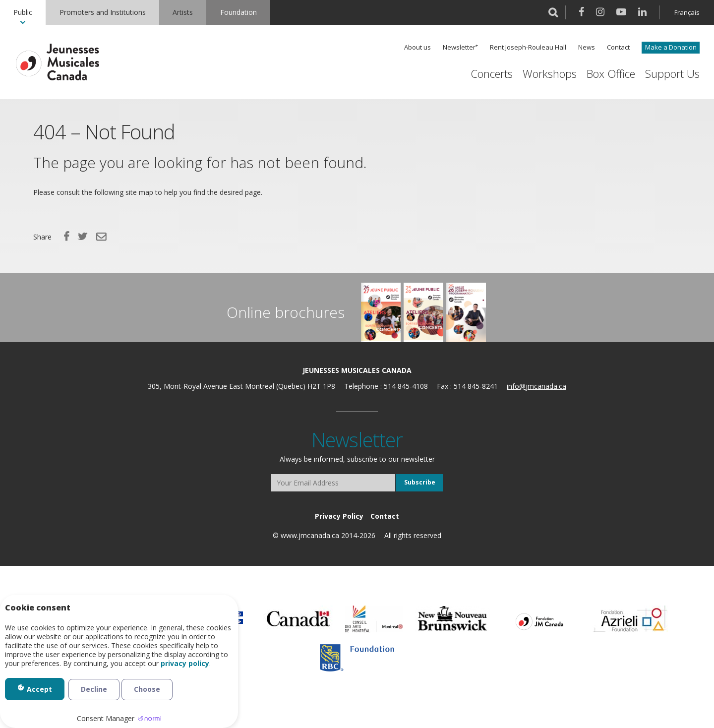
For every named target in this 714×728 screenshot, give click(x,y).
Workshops (550, 74)
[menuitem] (23, 12)
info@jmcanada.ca (536, 386)
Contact (618, 47)
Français (687, 12)
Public (23, 12)
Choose (147, 689)
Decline (94, 689)
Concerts (492, 74)
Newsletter (459, 47)
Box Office (611, 74)
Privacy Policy (339, 516)
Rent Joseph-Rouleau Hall (528, 47)
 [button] (553, 12)
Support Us (672, 74)
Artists (183, 12)
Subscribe (420, 482)
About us (417, 47)
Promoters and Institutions (103, 12)
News (587, 47)
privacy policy (185, 664)
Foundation (238, 12)
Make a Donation (671, 47)
